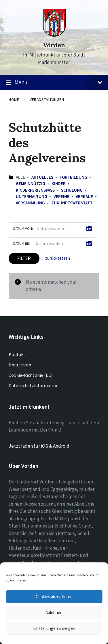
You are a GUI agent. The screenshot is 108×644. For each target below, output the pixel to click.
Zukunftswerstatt (72, 203)
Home (14, 99)
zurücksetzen (58, 258)
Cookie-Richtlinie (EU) (31, 375)
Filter (24, 258)
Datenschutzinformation (34, 385)
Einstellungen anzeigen (54, 628)
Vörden (54, 45)
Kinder (59, 183)
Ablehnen (54, 612)
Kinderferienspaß (35, 190)
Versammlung (30, 203)
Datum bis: (22, 243)
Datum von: (23, 228)
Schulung (72, 190)
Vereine (61, 196)
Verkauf (84, 196)
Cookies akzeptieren (54, 597)
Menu (54, 82)
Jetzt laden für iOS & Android (39, 446)
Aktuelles (42, 177)
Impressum (20, 365)
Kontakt (17, 354)
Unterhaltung (32, 196)
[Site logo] (54, 35)
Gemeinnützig (31, 183)
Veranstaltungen (47, 99)
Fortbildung (73, 177)
